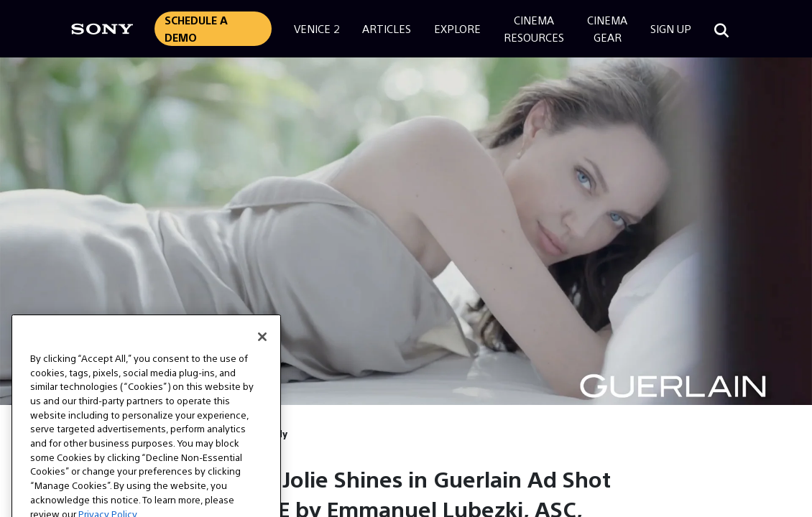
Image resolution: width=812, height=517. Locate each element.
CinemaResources (534, 28)
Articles (387, 28)
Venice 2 (317, 28)
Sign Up (671, 28)
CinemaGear (607, 28)
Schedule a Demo (196, 28)
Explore (457, 28)
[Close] (262, 350)
